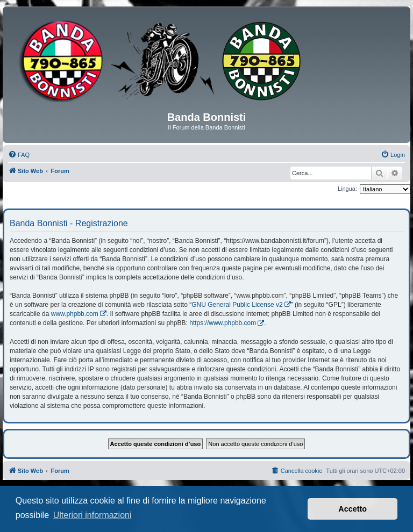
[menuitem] (19, 155)
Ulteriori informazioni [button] (92, 515)
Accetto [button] (353, 509)
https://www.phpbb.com (223, 323)
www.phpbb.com (75, 314)
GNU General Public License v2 (237, 305)
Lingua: (347, 189)
